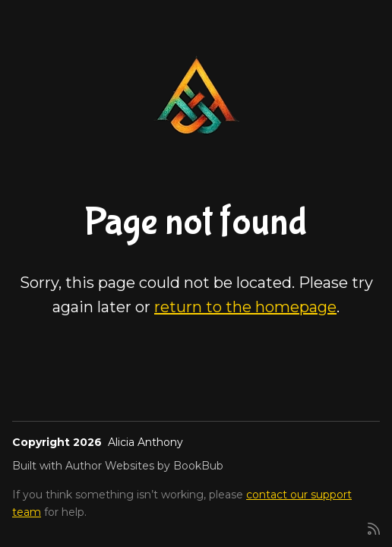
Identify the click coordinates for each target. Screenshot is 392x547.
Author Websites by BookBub (144, 466)
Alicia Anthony (145, 442)
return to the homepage (245, 307)
